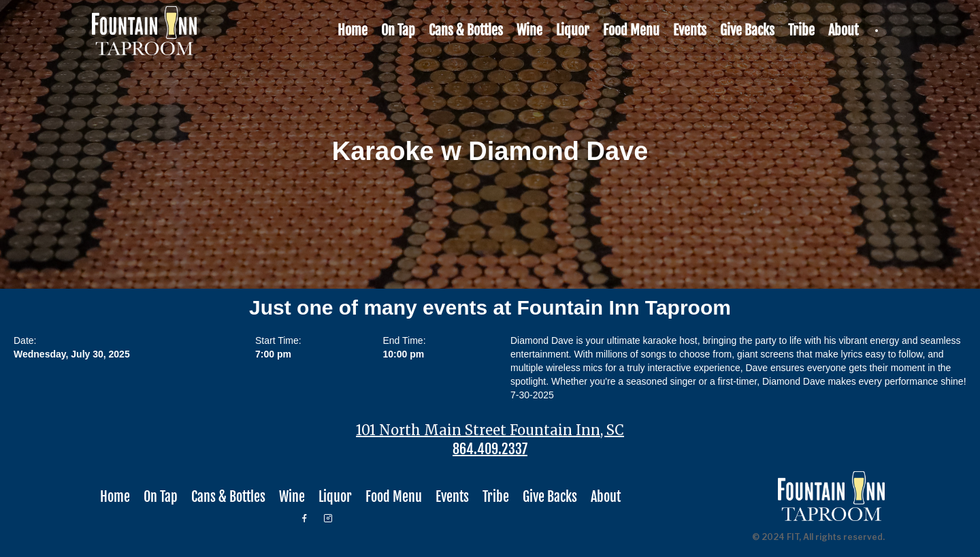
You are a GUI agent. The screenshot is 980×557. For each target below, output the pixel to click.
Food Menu (631, 30)
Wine (529, 30)
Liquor (573, 30)
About (843, 30)
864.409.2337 (490, 449)
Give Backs (747, 30)
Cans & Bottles (466, 30)
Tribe (801, 30)
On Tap (398, 30)
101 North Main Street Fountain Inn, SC (490, 430)
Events (690, 30)
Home (353, 30)
